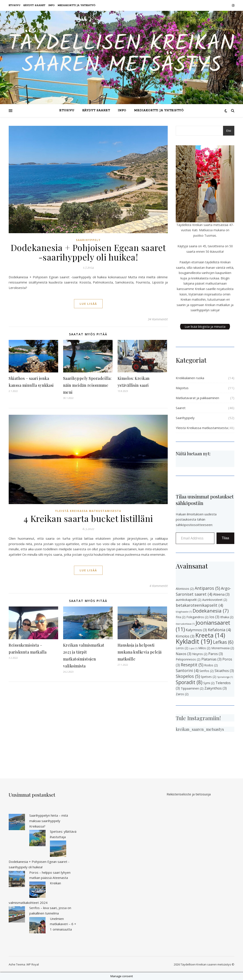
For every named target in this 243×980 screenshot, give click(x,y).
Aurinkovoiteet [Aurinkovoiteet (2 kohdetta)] (215, 600)
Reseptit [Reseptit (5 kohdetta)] (192, 665)
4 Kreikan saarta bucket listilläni (88, 518)
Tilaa (225, 538)
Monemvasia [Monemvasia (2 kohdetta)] (223, 648)
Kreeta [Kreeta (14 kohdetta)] (210, 635)
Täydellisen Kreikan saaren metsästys (121, 55)
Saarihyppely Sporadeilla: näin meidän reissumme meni (87, 385)
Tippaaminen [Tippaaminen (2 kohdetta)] (192, 688)
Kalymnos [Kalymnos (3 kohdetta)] (196, 630)
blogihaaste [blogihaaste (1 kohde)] (184, 612)
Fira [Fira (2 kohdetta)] (181, 617)
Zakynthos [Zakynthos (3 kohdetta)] (216, 688)
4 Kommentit (159, 586)
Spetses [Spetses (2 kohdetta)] (209, 677)
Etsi (229, 131)
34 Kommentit (158, 319)
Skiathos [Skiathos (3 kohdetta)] (224, 671)
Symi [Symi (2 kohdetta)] (209, 683)
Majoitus (182, 388)
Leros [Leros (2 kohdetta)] (182, 648)
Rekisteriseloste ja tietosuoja (189, 794)
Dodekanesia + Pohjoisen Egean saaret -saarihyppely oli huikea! (88, 252)
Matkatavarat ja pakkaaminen (197, 398)
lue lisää (88, 304)
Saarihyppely (88, 240)
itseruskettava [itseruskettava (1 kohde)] (185, 624)
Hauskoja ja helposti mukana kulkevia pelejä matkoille (140, 652)
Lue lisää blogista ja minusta (205, 326)
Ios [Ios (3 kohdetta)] (214, 617)
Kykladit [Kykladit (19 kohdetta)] (194, 641)
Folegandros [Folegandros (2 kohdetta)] (197, 617)
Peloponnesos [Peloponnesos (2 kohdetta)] (188, 659)
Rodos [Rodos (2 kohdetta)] (211, 665)
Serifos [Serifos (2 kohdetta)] (207, 671)
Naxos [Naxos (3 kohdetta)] (184, 654)
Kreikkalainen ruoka (190, 378)
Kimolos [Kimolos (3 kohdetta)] (185, 636)
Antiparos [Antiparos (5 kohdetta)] (207, 588)
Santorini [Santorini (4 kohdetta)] (187, 670)
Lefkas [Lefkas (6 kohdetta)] (223, 642)
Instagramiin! (204, 718)
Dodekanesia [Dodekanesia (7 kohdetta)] (211, 611)
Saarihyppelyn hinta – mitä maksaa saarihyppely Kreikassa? (49, 821)
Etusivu (15, 5)
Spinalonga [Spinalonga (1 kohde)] (225, 677)
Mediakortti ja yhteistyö (77, 5)
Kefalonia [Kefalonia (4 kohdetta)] (219, 630)
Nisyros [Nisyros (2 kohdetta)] (200, 654)
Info (52, 5)
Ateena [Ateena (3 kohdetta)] (221, 594)
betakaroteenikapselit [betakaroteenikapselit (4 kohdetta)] (199, 605)
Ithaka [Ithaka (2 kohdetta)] (227, 617)
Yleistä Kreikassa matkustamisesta (88, 511)
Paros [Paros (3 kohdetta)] (216, 654)
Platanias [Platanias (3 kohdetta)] (211, 659)
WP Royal (33, 964)
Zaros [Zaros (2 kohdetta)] (182, 694)
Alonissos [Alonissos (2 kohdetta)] (185, 589)
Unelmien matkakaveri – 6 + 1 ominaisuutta (63, 924)
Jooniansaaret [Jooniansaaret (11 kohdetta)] (203, 626)
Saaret (181, 408)
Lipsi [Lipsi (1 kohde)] (193, 648)
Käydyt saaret (34, 5)
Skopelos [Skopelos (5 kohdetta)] (188, 676)
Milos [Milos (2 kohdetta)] (204, 648)
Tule (181, 718)
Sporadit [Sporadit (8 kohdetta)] (189, 682)
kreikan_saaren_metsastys (200, 729)
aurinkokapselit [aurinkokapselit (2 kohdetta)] (189, 600)
